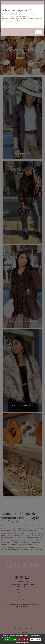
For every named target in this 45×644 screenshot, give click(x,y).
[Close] (41, 3)
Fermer (39, 32)
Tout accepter (11, 639)
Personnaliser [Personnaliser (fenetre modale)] (36, 639)
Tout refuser (24, 639)
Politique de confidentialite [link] (22, 642)
